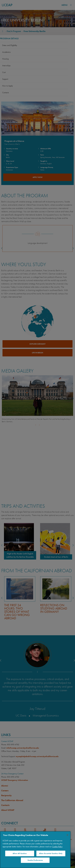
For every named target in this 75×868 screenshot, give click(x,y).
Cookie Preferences (35, 860)
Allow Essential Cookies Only (51, 853)
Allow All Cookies (20, 853)
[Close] (67, 835)
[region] (35, 850)
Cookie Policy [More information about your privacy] (57, 847)
